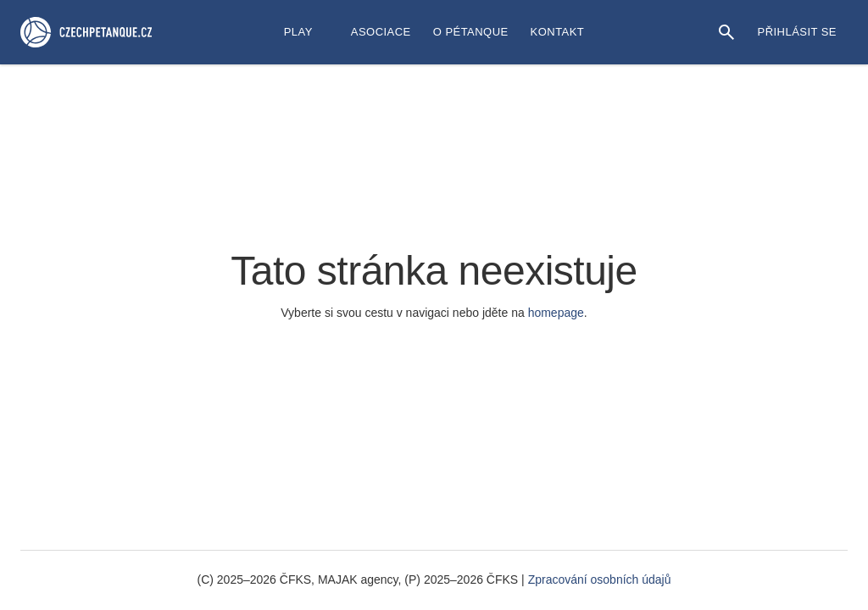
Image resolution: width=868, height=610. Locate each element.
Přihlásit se (797, 32)
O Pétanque (471, 32)
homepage (556, 313)
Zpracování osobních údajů (600, 579)
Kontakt (558, 32)
